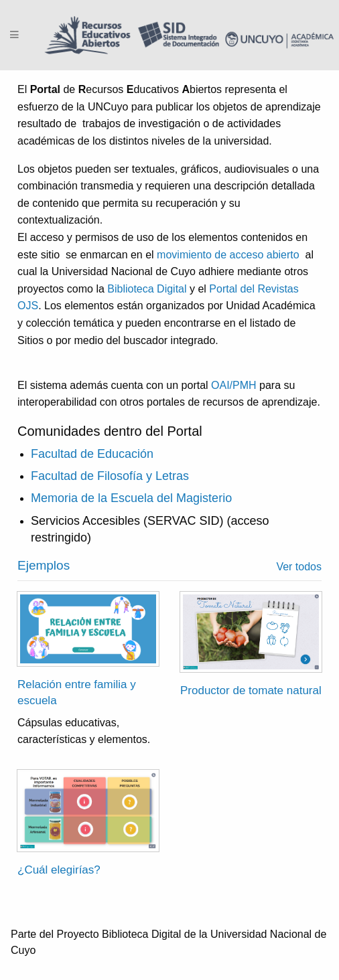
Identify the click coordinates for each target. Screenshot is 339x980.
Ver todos (299, 567)
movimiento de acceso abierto (228, 255)
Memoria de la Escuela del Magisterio (131, 498)
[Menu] (15, 35)
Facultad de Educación (92, 454)
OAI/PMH (234, 385)
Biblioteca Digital (147, 289)
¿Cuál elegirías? (59, 870)
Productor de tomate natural (251, 690)
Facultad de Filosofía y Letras (110, 476)
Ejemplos (44, 565)
